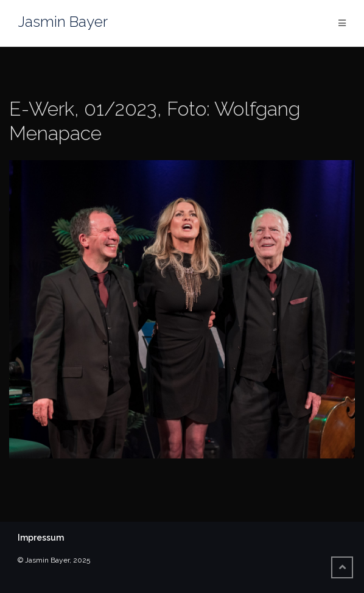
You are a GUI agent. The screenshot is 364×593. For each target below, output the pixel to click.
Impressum (41, 538)
